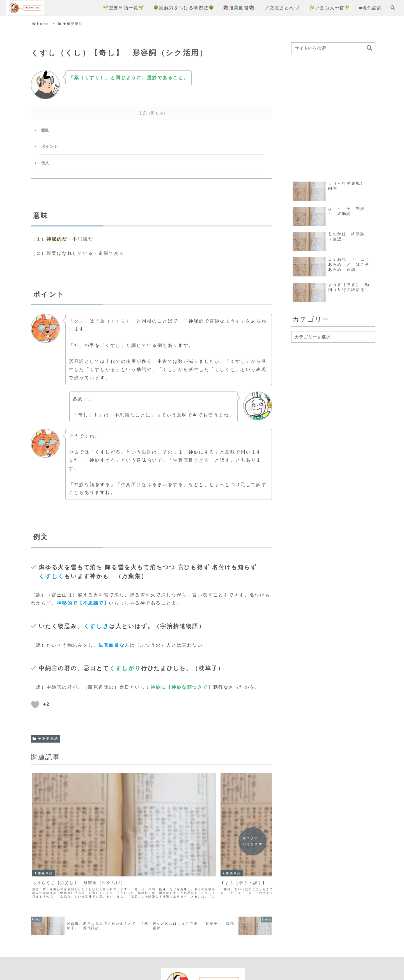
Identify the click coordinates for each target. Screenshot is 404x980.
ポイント (50, 148)
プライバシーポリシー (190, 955)
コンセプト (146, 955)
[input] (333, 48)
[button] (369, 48)
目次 (142, 113)
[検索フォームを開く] (393, 8)
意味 (46, 131)
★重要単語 (45, 742)
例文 (46, 165)
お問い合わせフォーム (245, 955)
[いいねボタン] (35, 708)
